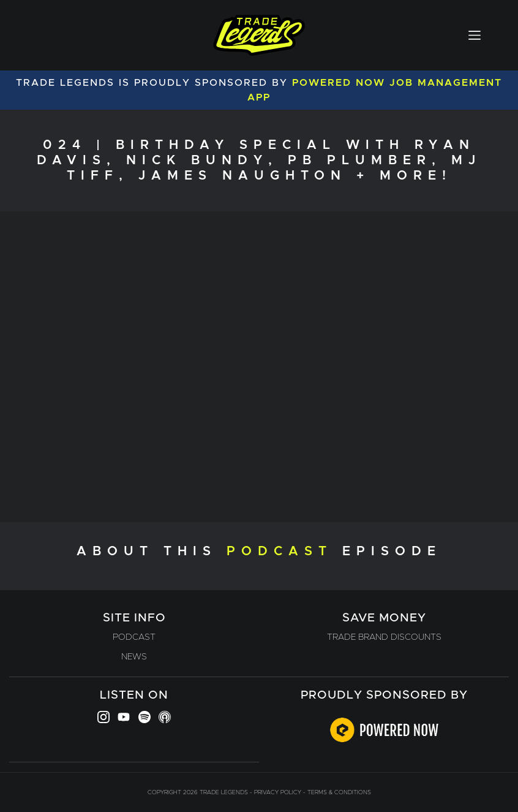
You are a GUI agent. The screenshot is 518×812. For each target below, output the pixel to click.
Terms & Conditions (339, 792)
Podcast (134, 637)
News (134, 657)
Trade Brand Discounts (384, 637)
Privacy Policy (278, 792)
